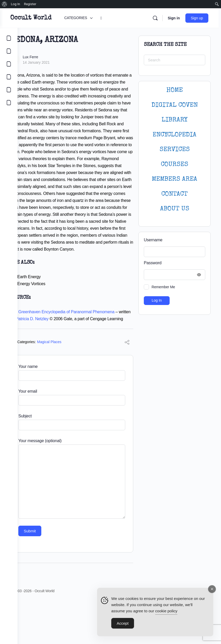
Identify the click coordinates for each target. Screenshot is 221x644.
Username (153, 240)
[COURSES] (9, 77)
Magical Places (67, 384)
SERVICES (175, 150)
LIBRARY (175, 120)
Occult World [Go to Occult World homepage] (48, 18)
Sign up (199, 18)
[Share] (127, 385)
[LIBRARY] (9, 64)
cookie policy (166, 611)
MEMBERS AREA (175, 179)
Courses (175, 165)
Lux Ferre (48, 57)
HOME (175, 90)
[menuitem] (5, 4)
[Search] (157, 18)
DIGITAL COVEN (175, 105)
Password (173, 263)
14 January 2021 (54, 62)
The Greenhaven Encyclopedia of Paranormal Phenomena (80, 347)
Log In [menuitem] (15, 4)
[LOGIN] (9, 90)
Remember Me (163, 287)
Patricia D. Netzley (66, 354)
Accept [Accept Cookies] (123, 624)
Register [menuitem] (30, 4)
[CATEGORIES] (9, 38)
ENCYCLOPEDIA (175, 135)
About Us (175, 209)
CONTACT (175, 194)
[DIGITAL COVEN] (9, 103)
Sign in (176, 18)
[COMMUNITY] (9, 51)
